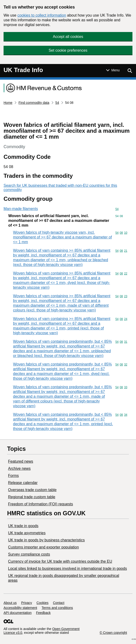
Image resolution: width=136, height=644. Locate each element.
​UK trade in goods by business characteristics (46, 540)
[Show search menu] (130, 71)
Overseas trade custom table (32, 490)
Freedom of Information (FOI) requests (41, 504)
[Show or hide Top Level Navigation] (113, 70)
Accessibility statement (20, 608)
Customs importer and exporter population (43, 547)
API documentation (18, 613)
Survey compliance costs (29, 554)
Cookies (43, 603)
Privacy (27, 603)
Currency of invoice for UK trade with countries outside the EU (60, 561)
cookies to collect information (42, 15)
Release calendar (23, 483)
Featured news (21, 461)
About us (10, 603)
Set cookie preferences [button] (68, 50)
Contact (59, 603)
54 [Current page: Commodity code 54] (57, 103)
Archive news (19, 468)
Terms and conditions (57, 608)
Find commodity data (34, 103)
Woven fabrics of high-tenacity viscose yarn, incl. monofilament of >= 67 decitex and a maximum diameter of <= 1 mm (62, 237)
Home (8, 103)
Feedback (43, 613)
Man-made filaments (21, 209)
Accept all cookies (68, 37)
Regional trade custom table (32, 497)
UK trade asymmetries (27, 533)
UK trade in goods (23, 526)
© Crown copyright (113, 633)
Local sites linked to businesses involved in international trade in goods (68, 569)
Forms (13, 476)
